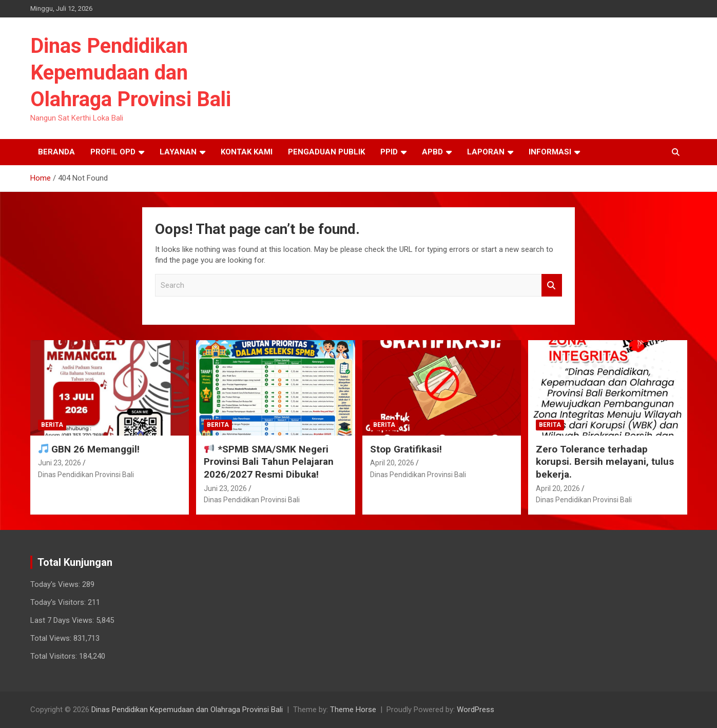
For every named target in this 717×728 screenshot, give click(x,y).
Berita (52, 425)
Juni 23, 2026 (60, 463)
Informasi (550, 152)
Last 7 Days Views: (63, 620)
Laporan (486, 152)
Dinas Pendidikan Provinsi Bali (86, 475)
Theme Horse (353, 710)
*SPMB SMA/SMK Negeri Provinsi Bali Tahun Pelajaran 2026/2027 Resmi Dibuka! (269, 462)
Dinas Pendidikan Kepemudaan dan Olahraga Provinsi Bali (131, 73)
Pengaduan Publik (326, 152)
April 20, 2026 (392, 463)
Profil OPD (113, 152)
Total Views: (52, 638)
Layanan (178, 152)
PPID (389, 152)
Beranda (56, 152)
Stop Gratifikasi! (406, 449)
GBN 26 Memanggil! (89, 449)
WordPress (476, 710)
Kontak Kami (247, 152)
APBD (432, 152)
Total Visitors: (55, 656)
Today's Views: (56, 584)
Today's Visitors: (59, 602)
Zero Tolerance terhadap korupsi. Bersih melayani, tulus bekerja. (605, 462)
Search (552, 286)
